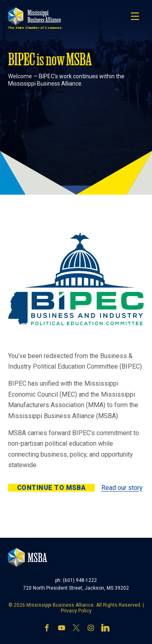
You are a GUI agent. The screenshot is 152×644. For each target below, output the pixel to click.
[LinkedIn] (105, 629)
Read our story (122, 488)
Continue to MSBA (51, 488)
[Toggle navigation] (135, 16)
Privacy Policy (76, 611)
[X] (76, 629)
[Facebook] (47, 629)
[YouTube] (62, 629)
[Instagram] (91, 629)
